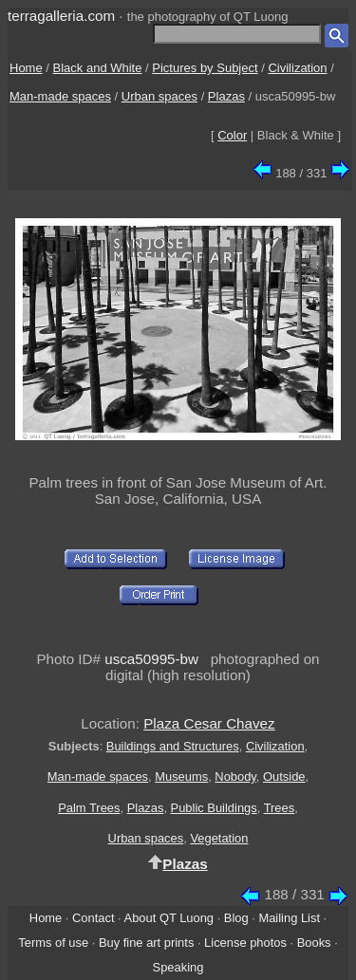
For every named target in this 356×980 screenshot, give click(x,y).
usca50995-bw (151, 659)
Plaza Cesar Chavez (209, 723)
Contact (93, 918)
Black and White (98, 68)
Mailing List (289, 918)
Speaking (178, 967)
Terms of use (53, 943)
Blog (236, 918)
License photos (245, 943)
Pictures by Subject (205, 68)
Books (314, 943)
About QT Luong (169, 918)
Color (232, 135)
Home (26, 68)
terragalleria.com (61, 16)
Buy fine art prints (146, 943)
